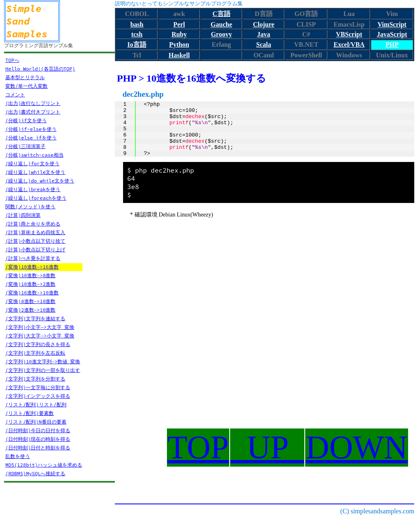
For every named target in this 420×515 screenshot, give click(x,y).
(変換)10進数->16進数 (32, 267)
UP (267, 447)
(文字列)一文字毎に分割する (38, 387)
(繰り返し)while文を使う (35, 172)
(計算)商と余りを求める (33, 224)
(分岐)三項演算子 (25, 146)
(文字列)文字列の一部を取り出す (43, 370)
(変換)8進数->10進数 (30, 301)
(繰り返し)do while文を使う (40, 181)
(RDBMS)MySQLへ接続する (35, 473)
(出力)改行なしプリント (33, 103)
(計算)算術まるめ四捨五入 (35, 232)
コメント (15, 95)
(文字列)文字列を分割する (35, 379)
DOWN (357, 447)
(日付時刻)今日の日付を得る (38, 430)
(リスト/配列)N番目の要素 (36, 422)
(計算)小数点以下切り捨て (35, 241)
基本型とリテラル (25, 77)
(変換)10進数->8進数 (30, 275)
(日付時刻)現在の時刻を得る (38, 439)
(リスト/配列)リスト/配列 (36, 404)
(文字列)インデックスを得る (38, 396)
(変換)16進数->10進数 (32, 293)
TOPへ (12, 60)
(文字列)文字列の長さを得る (38, 344)
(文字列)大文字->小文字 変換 (40, 336)
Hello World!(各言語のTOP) (40, 69)
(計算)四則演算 (23, 215)
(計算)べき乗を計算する (33, 258)
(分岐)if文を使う (26, 120)
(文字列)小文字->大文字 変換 (40, 327)
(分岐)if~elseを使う (31, 129)
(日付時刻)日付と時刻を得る (38, 448)
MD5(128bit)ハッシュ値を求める (44, 465)
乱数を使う (18, 456)
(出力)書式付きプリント (33, 112)
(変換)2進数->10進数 (30, 310)
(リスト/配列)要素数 (30, 413)
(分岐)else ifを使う (31, 138)
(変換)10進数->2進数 (30, 284)
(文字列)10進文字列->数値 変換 (43, 361)
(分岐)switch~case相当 (34, 155)
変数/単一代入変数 (26, 86)
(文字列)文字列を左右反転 (35, 353)
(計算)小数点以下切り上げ (35, 250)
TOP (198, 447)
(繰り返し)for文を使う (32, 163)
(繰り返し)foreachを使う (36, 198)
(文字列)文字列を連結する (35, 318)
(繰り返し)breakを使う (33, 189)
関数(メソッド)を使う (30, 206)
